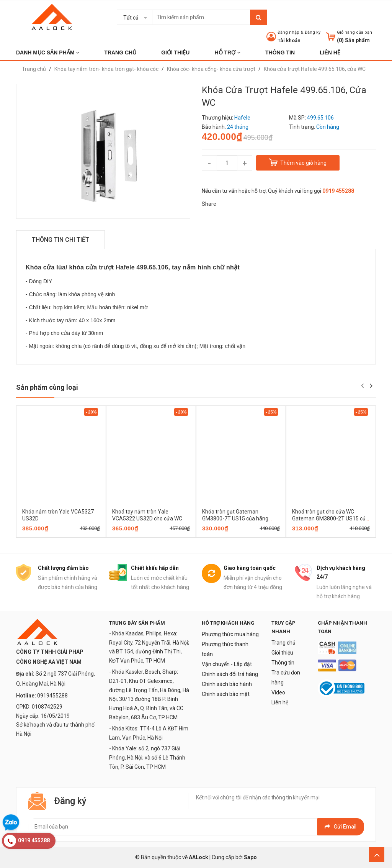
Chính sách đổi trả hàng (230, 674)
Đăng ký (313, 32)
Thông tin (283, 663)
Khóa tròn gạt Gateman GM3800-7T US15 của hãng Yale (235, 519)
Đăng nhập (288, 32)
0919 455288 (338, 191)
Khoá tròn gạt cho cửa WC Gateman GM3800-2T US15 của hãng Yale (330, 519)
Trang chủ (283, 643)
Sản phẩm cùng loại (47, 387)
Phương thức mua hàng (230, 634)
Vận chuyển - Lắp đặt (227, 664)
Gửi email (341, 827)
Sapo (250, 857)
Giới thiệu (282, 653)
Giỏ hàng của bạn (354, 32)
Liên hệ (280, 702)
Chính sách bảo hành (227, 684)
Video (278, 692)
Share (209, 204)
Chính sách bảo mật (226, 694)
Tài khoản (289, 40)
